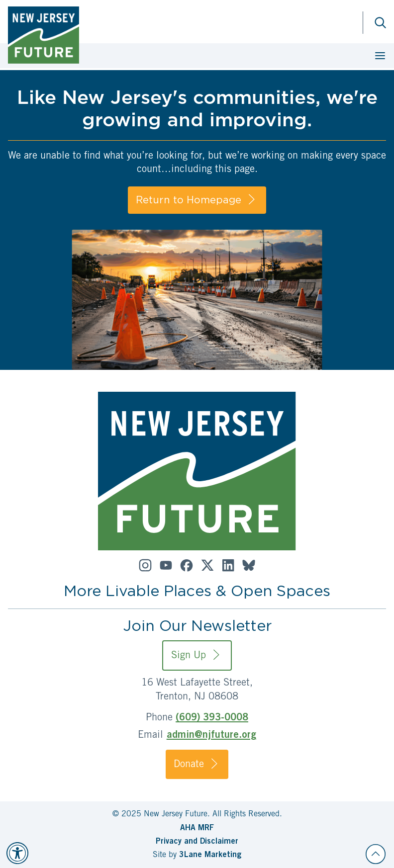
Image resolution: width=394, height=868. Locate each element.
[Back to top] (376, 854)
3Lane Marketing (210, 855)
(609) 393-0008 (212, 718)
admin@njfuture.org (211, 736)
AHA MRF (197, 828)
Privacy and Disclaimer (197, 842)
